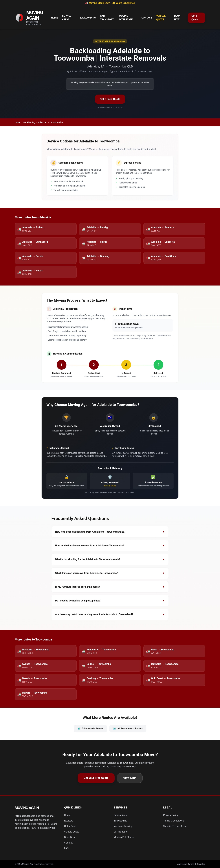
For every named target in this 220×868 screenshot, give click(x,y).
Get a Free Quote (110, 99)
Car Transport (107, 18)
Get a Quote (195, 18)
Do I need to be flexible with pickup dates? (110, 601)
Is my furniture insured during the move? (110, 587)
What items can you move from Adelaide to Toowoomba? (110, 573)
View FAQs (130, 778)
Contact (147, 18)
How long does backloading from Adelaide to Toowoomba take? (110, 532)
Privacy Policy (110, 486)
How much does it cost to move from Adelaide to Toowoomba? (110, 546)
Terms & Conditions (174, 821)
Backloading (88, 18)
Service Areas (67, 18)
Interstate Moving (123, 826)
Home (54, 18)
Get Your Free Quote (96, 778)
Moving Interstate (126, 18)
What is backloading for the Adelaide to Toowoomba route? (110, 559)
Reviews (69, 821)
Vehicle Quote (161, 18)
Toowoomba (57, 122)
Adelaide (42, 122)
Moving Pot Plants (124, 837)
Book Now (177, 18)
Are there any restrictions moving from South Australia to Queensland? (110, 614)
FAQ (66, 848)
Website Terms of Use (175, 826)
